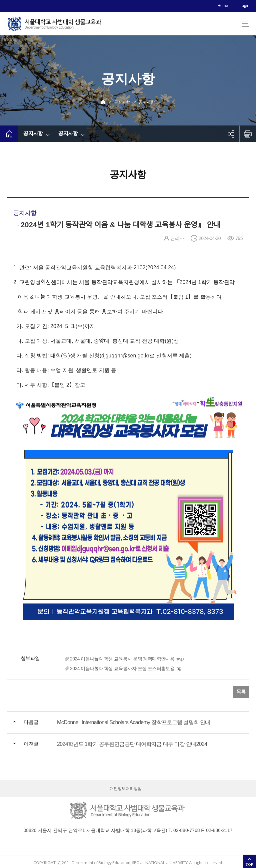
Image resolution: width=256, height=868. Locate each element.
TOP (249, 864)
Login (244, 6)
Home (223, 6)
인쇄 (248, 134)
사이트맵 (246, 24)
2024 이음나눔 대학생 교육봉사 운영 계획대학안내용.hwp (127, 659)
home (9, 134)
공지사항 (122, 102)
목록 (241, 692)
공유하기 (231, 134)
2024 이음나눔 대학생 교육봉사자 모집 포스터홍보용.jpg (126, 668)
